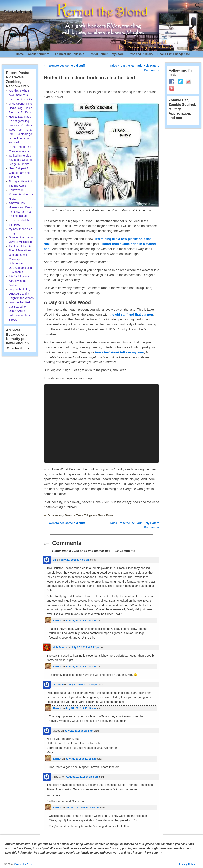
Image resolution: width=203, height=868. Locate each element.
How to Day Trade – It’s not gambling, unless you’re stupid (21, 121)
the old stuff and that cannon (131, 315)
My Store (118, 54)
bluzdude (58, 685)
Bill (55, 560)
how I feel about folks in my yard (120, 352)
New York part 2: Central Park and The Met (19, 173)
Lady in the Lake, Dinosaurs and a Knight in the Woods (21, 294)
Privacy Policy (187, 864)
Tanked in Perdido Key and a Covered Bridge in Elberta (21, 160)
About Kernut (37, 54)
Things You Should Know (99, 515)
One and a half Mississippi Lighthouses (18, 259)
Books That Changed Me (174, 54)
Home (20, 54)
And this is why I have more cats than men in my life (20, 95)
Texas (68, 515)
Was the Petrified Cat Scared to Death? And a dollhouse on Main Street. (20, 311)
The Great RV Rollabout (69, 54)
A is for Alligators (19, 276)
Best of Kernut (98, 54)
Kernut (57, 620)
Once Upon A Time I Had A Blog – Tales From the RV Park (21, 108)
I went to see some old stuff (64, 66)
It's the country (55, 515)
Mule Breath (60, 647)
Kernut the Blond (24, 864)
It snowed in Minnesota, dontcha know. (21, 194)
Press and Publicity (140, 54)
